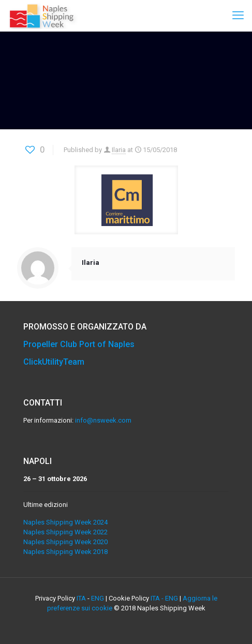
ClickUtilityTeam (54, 362)
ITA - (158, 598)
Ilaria (119, 150)
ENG (98, 598)
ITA (81, 598)
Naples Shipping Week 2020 (65, 542)
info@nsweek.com (103, 420)
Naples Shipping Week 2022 (65, 532)
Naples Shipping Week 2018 (65, 552)
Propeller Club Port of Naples (79, 344)
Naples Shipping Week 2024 (65, 522)
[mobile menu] (238, 16)
